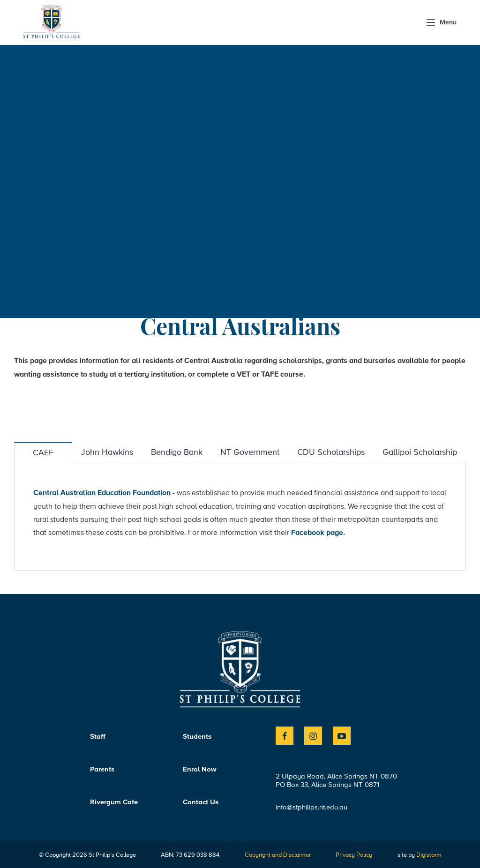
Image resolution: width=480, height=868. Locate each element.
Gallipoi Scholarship (420, 452)
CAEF (43, 452)
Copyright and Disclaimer (278, 855)
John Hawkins (107, 452)
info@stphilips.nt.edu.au (311, 807)
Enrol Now (200, 769)
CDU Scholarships (331, 452)
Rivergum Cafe (114, 802)
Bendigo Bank (177, 452)
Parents (102, 769)
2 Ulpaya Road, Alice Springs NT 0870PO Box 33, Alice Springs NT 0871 (336, 780)
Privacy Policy (354, 855)
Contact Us (201, 802)
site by (420, 855)
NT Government (250, 452)
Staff (98, 736)
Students (197, 736)
